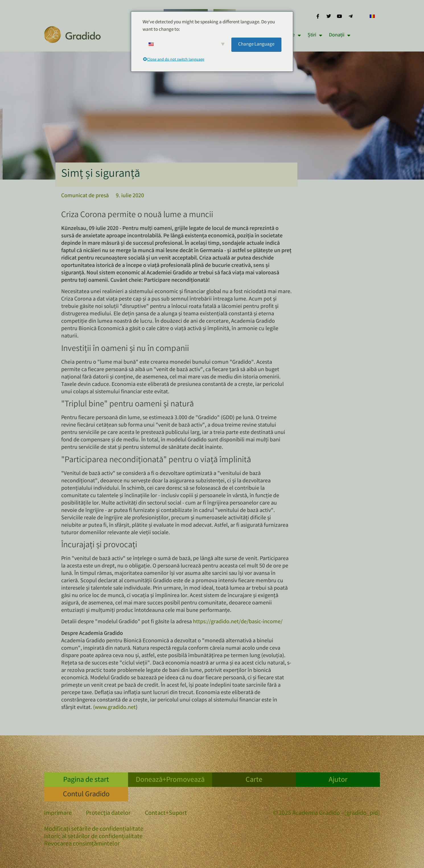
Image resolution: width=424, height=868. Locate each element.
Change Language (256, 45)
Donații (340, 35)
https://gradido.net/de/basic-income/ (238, 622)
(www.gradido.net (114, 708)
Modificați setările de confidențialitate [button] (94, 829)
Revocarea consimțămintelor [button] (82, 844)
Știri (315, 35)
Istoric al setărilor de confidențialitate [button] (93, 837)
